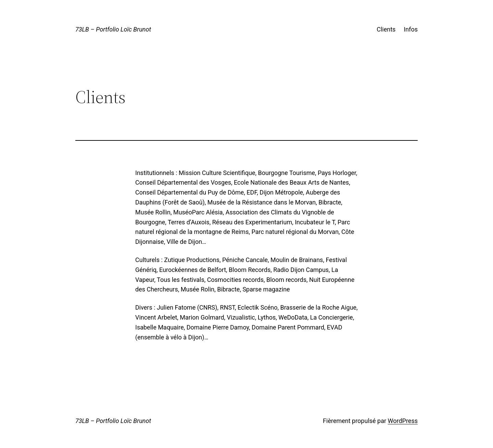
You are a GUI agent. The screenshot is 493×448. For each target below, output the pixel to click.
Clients (386, 29)
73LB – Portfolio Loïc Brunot (113, 29)
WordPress (403, 421)
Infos (411, 29)
